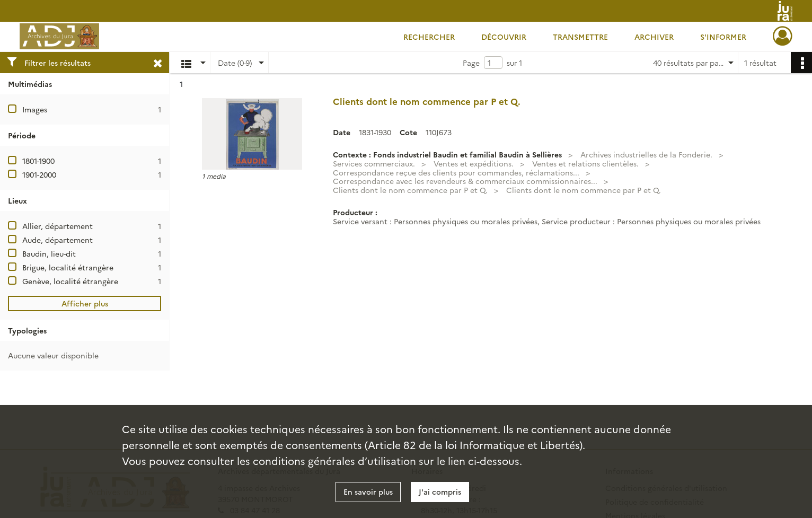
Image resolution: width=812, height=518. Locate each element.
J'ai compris (440, 491)
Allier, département (58, 226)
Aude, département (58, 240)
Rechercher (429, 37)
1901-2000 (39, 174)
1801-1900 (38, 161)
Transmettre (580, 37)
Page (471, 63)
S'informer (723, 37)
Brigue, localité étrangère (68, 267)
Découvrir (504, 37)
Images (35, 109)
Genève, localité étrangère (70, 281)
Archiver (654, 37)
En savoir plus (368, 491)
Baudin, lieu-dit (49, 253)
